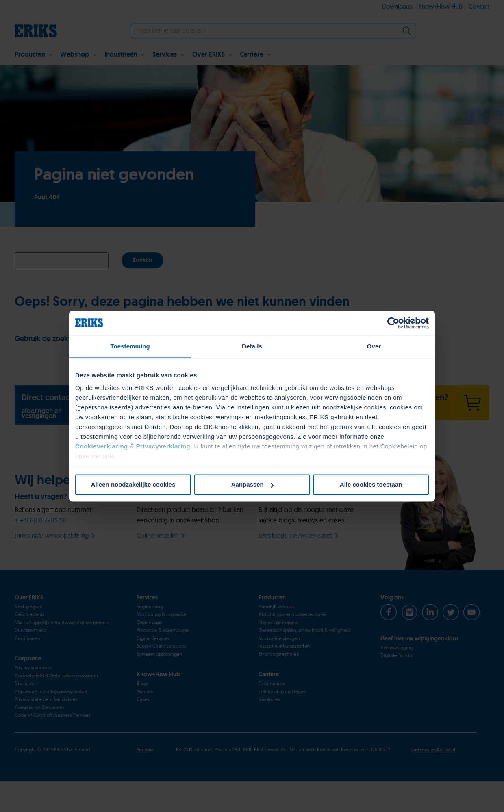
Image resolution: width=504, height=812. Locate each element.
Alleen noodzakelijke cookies (133, 484)
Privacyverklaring (163, 446)
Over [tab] (374, 346)
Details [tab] (252, 346)
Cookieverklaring (102, 446)
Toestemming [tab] (130, 346)
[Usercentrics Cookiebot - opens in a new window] (393, 323)
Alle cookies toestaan (371, 484)
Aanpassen (252, 484)
